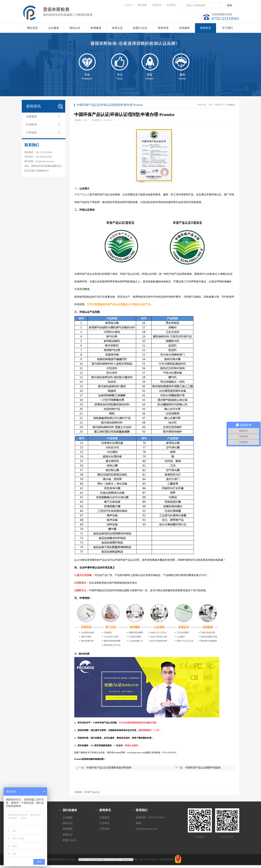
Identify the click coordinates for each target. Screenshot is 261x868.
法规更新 (31, 117)
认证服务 (54, 28)
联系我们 (171, 5)
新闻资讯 (206, 30)
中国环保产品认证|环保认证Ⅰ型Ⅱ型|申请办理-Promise (110, 105)
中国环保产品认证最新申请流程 (203, 768)
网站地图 (142, 5)
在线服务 (184, 28)
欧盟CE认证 (140, 28)
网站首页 (32, 28)
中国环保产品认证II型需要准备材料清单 (109, 768)
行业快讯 (31, 125)
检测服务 (96, 28)
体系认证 (117, 28)
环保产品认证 (82, 195)
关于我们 (227, 28)
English (129, 5)
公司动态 (31, 132)
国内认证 (75, 28)
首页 (210, 105)
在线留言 (157, 5)
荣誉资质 (163, 28)
